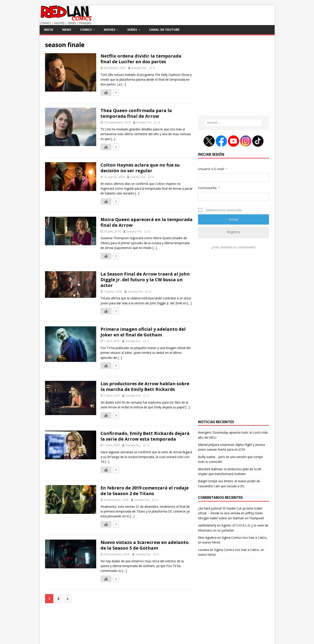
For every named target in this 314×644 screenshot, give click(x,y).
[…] (124, 84)
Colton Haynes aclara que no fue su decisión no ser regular (140, 168)
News (67, 30)
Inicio (49, 30)
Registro (233, 232)
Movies (110, 30)
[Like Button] (106, 92)
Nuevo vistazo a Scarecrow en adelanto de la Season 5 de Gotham (145, 545)
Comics (86, 30)
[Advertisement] (233, 78)
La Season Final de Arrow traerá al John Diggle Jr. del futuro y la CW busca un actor (145, 280)
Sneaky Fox (139, 68)
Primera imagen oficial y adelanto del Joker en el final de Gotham (143, 332)
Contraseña (209, 188)
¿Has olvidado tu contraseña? (234, 247)
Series (132, 30)
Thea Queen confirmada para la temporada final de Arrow (136, 113)
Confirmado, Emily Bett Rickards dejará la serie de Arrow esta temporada (145, 436)
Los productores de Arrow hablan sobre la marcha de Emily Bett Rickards (145, 386)
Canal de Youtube (164, 30)
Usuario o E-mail (213, 169)
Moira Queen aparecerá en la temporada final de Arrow (147, 222)
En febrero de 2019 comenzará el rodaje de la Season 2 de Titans (145, 491)
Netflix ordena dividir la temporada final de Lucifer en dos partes (141, 59)
